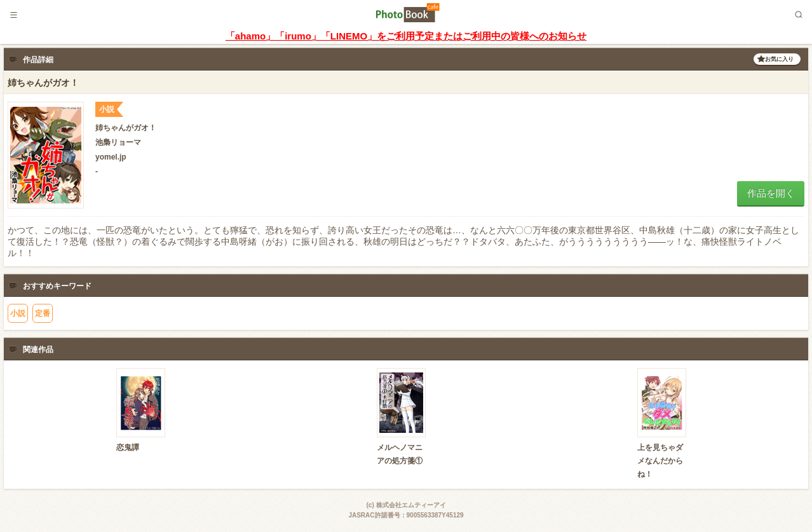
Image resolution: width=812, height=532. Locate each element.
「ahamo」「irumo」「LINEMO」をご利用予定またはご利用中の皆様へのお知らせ (406, 36)
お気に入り (779, 59)
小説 (18, 313)
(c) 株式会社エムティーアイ (406, 505)
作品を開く (771, 193)
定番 (43, 313)
